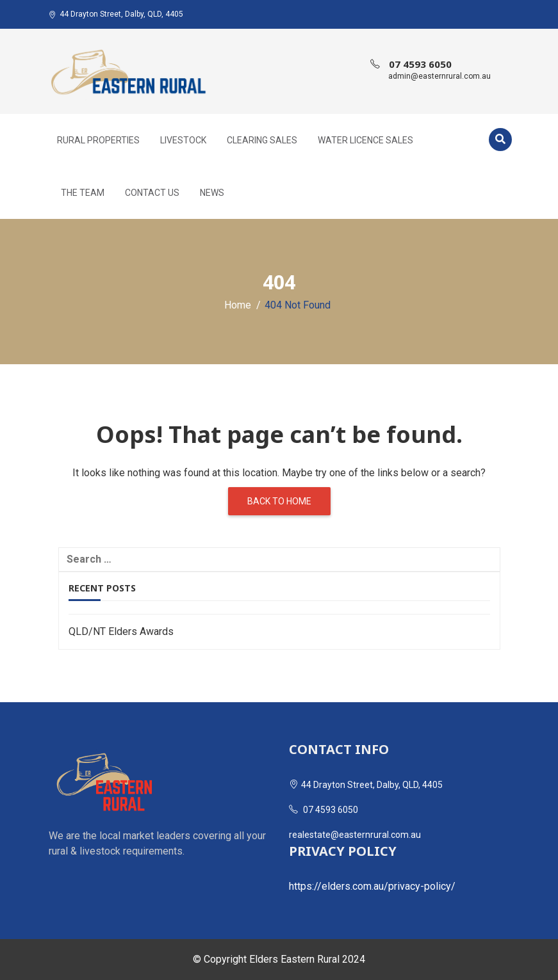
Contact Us (152, 193)
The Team (83, 193)
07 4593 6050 (420, 64)
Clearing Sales (262, 140)
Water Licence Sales (365, 140)
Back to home (279, 501)
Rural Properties (98, 140)
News (212, 193)
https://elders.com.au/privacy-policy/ (372, 886)
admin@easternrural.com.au (439, 76)
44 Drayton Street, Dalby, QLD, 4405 (116, 14)
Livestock (183, 140)
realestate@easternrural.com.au (355, 835)
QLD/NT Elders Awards (121, 631)
